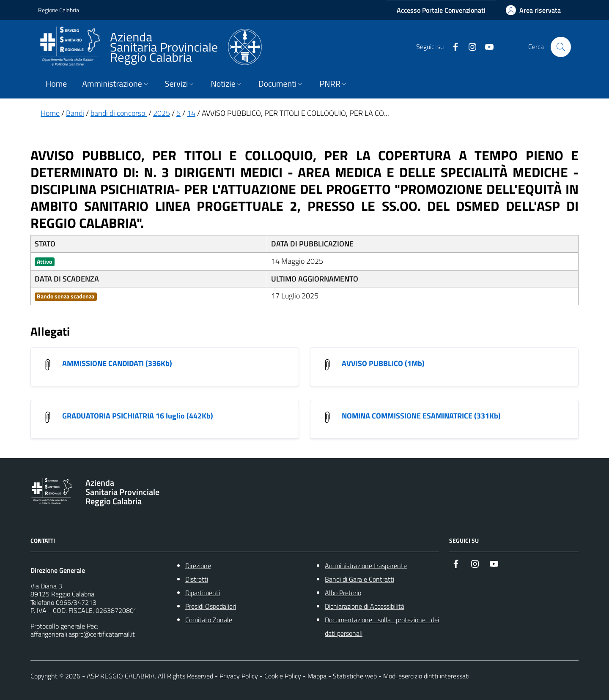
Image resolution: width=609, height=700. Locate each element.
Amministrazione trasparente (366, 566)
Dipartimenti (203, 593)
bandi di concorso (119, 113)
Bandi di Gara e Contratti (359, 579)
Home (56, 84)
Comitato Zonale (209, 620)
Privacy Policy (239, 676)
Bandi (75, 113)
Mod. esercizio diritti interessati (426, 676)
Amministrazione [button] (116, 84)
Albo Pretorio (343, 593)
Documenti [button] (281, 84)
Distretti (197, 579)
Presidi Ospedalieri (211, 606)
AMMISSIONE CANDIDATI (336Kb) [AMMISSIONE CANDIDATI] (117, 363)
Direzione (198, 566)
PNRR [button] (333, 84)
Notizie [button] (227, 84)
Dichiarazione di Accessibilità (365, 606)
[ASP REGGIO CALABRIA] (150, 47)
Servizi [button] (180, 84)
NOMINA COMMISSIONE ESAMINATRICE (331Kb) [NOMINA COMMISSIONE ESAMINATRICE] (421, 416)
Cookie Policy (283, 676)
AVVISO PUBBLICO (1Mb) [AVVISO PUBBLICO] (383, 363)
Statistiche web (355, 676)
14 (191, 113)
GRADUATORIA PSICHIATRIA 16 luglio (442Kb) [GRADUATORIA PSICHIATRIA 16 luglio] (138, 416)
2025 (162, 113)
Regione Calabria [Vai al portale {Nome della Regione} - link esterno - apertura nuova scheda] (59, 10)
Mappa (317, 676)
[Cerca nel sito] (561, 47)
